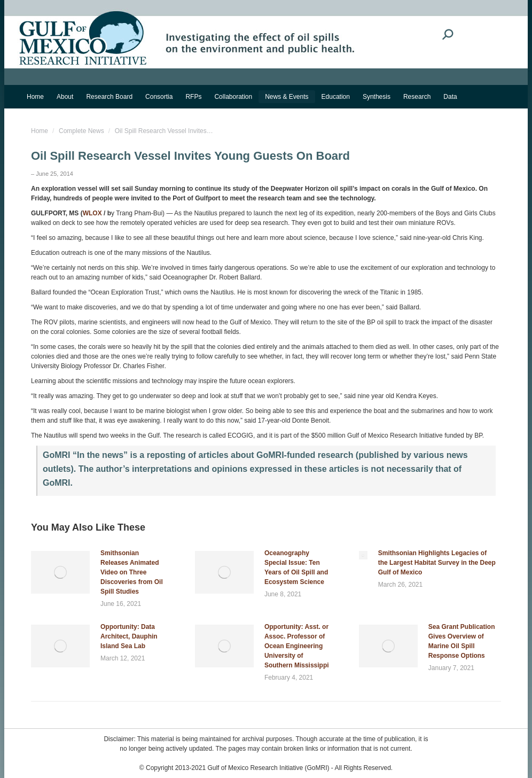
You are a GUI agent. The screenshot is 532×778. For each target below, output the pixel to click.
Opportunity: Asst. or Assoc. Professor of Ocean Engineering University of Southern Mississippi (297, 646)
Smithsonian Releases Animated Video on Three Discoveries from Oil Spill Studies (132, 572)
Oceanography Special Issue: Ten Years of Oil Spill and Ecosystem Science (296, 567)
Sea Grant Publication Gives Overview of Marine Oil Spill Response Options (462, 641)
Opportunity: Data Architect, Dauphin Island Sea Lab (129, 636)
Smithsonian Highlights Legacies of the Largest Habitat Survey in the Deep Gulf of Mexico (437, 563)
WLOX (92, 213)
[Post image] (60, 572)
